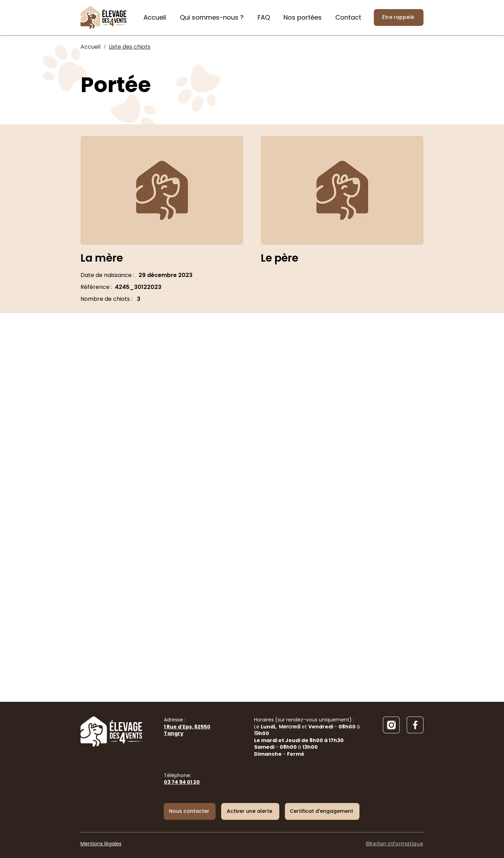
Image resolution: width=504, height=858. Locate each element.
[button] (250, 811)
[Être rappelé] (399, 18)
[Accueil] (90, 47)
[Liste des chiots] (130, 47)
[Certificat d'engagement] (322, 811)
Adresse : (187, 726)
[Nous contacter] (190, 811)
